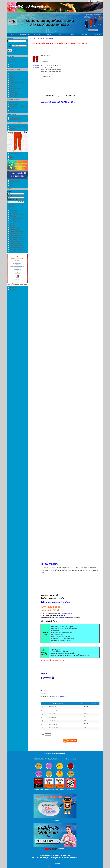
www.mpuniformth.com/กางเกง (58, 697)
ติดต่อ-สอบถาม (63, 618)
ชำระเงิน (61, 34)
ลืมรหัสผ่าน (12, 204)
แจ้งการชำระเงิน (40, 759)
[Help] (14, 50)
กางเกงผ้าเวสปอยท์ (48, 39)
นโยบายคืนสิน (52, 759)
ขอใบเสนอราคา (68, 614)
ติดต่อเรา (97, 34)
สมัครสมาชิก (13, 206)
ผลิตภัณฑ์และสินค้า (25, 34)
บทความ (73, 34)
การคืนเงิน (72, 759)
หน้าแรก (13, 34)
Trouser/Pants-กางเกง (36, 39)
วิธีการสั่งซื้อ (37, 34)
